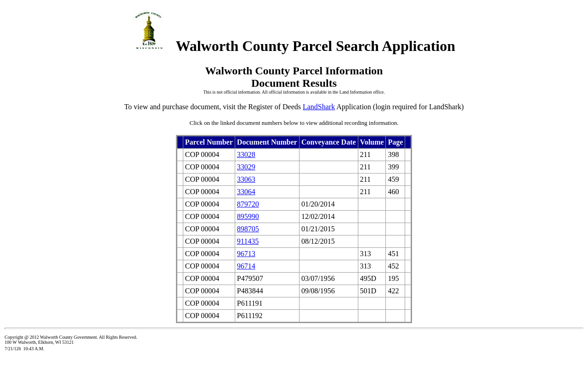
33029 (246, 167)
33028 (246, 154)
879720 (248, 204)
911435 (248, 241)
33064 (246, 192)
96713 (246, 254)
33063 (246, 179)
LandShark (319, 107)
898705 (248, 229)
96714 (246, 266)
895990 (248, 216)
